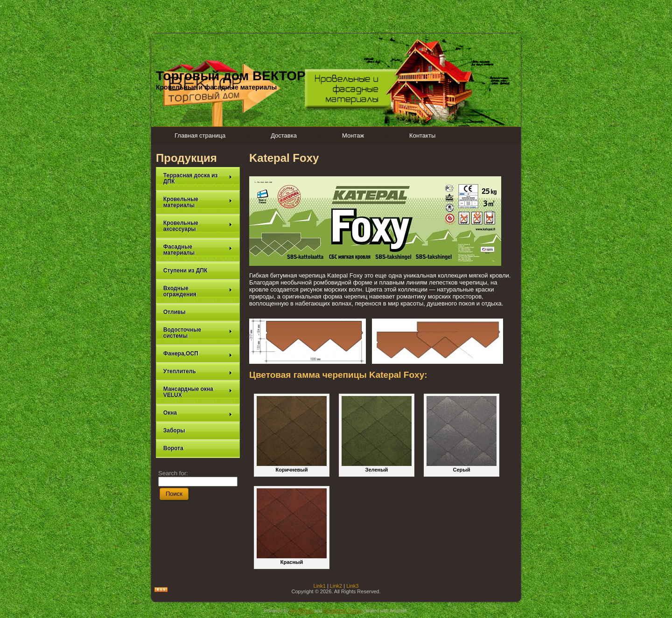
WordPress (301, 611)
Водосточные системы (198, 333)
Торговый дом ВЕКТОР (231, 76)
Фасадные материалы (198, 250)
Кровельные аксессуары (198, 226)
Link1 (320, 586)
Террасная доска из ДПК (198, 178)
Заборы (174, 431)
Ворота (173, 448)
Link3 (352, 586)
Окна (198, 413)
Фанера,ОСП (198, 354)
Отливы (175, 312)
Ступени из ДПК (185, 271)
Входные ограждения (198, 291)
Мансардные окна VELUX (198, 392)
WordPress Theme (343, 611)
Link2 (336, 586)
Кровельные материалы (198, 202)
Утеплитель (198, 371)
